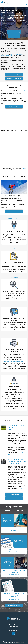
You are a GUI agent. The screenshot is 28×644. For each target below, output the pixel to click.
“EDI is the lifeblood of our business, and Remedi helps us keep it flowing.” (17, 461)
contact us (25, 168)
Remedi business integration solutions (14, 362)
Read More (20, 488)
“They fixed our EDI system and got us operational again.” (17, 427)
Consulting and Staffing (14, 32)
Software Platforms (14, 36)
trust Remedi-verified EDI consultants (13, 91)
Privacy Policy (20, 643)
